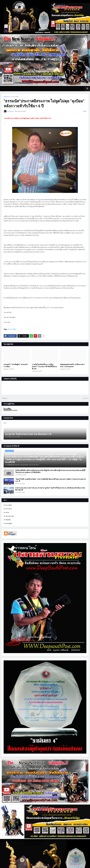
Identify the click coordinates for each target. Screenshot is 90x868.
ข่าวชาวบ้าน (8, 509)
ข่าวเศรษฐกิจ (8, 523)
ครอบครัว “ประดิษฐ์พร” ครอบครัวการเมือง (16, 365)
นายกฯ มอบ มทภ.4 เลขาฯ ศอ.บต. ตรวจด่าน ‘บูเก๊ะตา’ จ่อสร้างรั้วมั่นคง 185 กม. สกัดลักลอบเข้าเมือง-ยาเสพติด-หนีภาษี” (50, 489)
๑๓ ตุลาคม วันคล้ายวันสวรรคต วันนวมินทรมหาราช (28, 434)
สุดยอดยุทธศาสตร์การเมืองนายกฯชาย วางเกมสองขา (72, 365)
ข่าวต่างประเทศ (9, 516)
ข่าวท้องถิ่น (7, 520)
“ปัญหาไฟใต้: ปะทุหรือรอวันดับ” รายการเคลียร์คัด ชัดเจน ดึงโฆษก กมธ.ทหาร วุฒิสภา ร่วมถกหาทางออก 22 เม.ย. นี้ (51, 480)
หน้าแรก (6, 97)
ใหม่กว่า (5, 398)
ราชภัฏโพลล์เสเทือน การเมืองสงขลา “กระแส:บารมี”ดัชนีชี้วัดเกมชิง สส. (44, 367)
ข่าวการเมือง (15, 97)
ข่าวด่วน (6, 512)
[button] (87, 89)
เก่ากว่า (85, 398)
